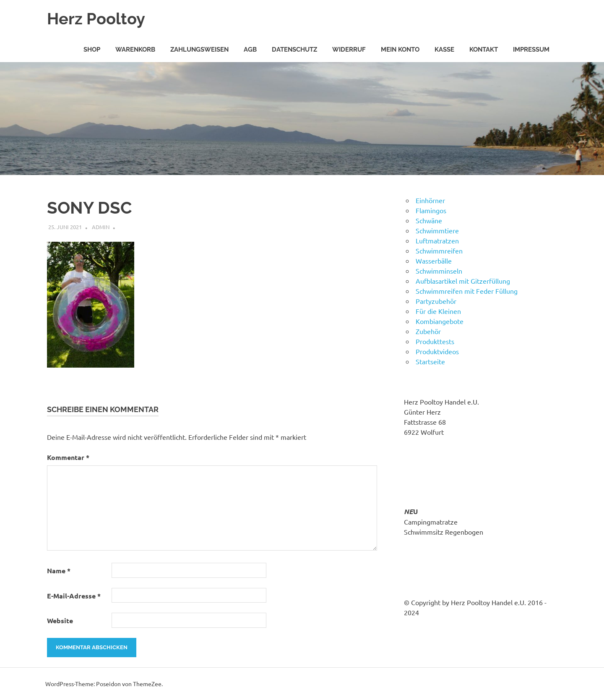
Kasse (444, 50)
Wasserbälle (434, 261)
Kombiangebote (440, 321)
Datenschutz (294, 50)
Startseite (430, 361)
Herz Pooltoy (96, 19)
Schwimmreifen (439, 251)
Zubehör (428, 331)
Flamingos (431, 210)
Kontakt (484, 50)
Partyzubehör (436, 301)
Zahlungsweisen (199, 50)
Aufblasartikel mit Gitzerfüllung (463, 281)
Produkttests (435, 341)
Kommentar (68, 457)
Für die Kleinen (438, 311)
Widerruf (349, 50)
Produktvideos (437, 351)
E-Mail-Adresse (74, 596)
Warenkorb (135, 50)
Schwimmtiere (437, 230)
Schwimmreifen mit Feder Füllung (467, 291)
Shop (92, 50)
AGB (250, 50)
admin (101, 227)
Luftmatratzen (437, 240)
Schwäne (429, 220)
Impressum (531, 50)
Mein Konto (400, 50)
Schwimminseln (439, 271)
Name (59, 571)
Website (60, 620)
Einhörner (430, 200)
